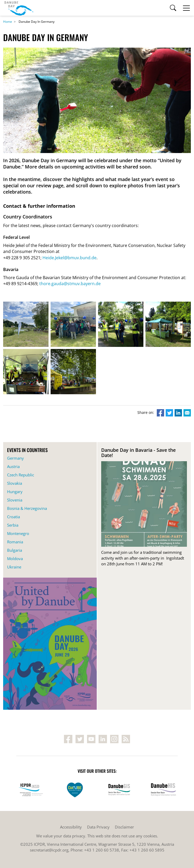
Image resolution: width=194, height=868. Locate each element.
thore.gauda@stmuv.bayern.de (70, 284)
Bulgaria (15, 550)
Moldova (15, 559)
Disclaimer (124, 827)
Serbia (13, 525)
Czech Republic (21, 475)
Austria (13, 466)
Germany (15, 458)
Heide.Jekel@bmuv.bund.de (69, 258)
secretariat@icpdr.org (49, 850)
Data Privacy (98, 827)
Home (8, 22)
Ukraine (14, 567)
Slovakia (15, 483)
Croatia (14, 517)
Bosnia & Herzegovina (27, 508)
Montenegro (18, 533)
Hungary (15, 492)
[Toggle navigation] (186, 8)
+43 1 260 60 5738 (102, 850)
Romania (15, 542)
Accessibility (71, 827)
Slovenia (15, 500)
